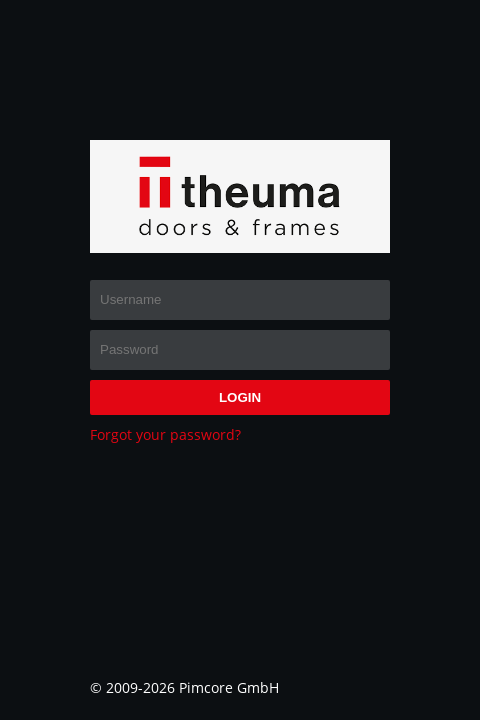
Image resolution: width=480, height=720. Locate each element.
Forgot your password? (165, 434)
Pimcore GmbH (229, 687)
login (240, 397)
